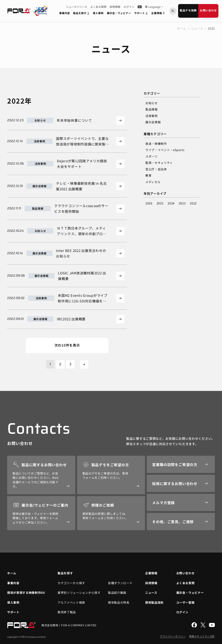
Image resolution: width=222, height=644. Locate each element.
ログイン (129, 7)
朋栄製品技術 (154, 602)
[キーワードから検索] (173, 11)
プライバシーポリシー (173, 636)
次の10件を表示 (67, 345)
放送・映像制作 (156, 144)
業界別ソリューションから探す (79, 593)
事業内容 (65, 13)
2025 (160, 203)
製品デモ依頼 (188, 10)
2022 (193, 203)
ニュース (197, 28)
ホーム (182, 28)
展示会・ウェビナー (119, 13)
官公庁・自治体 (156, 169)
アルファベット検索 (71, 602)
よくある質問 (98, 7)
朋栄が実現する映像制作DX (26, 593)
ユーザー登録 (185, 602)
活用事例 (152, 116)
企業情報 (159, 14)
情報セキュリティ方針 (202, 636)
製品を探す (82, 14)
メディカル (153, 182)
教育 (148, 175)
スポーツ (152, 156)
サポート (142, 14)
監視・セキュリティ (159, 163)
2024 (171, 203)
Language (154, 7)
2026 (149, 203)
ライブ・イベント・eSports (165, 150)
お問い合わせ (208, 10)
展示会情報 (153, 122)
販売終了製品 (67, 612)
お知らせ (152, 103)
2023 (182, 203)
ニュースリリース (77, 7)
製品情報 (152, 109)
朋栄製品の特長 (119, 602)
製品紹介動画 (117, 593)
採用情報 (115, 7)
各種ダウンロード (120, 583)
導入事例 (98, 13)
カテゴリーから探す (71, 583)
